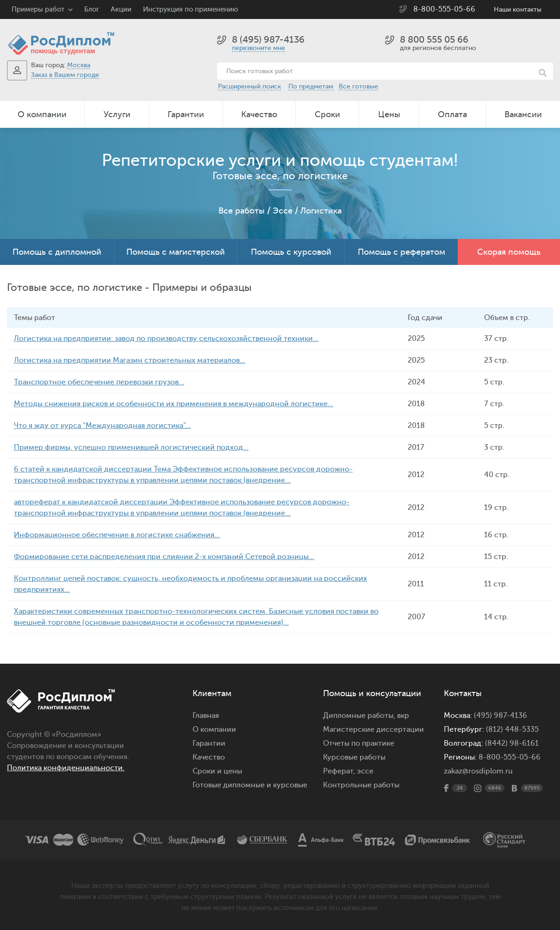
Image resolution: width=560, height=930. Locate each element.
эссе (365, 771)
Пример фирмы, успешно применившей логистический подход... (131, 447)
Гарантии (186, 114)
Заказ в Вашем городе (65, 75)
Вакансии (523, 114)
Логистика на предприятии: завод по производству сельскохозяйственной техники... (166, 339)
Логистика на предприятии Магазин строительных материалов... (130, 360)
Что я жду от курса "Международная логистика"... (102, 426)
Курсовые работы (354, 757)
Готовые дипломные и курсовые (250, 785)
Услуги (117, 114)
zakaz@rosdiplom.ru (478, 771)
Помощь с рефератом (401, 252)
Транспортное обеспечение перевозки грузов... (99, 382)
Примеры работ (38, 9)
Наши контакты (518, 9)
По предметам (311, 86)
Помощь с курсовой (291, 252)
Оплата (452, 114)
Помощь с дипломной (57, 252)
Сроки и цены (217, 771)
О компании (42, 114)
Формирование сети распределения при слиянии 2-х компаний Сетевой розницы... (164, 557)
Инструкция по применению (190, 9)
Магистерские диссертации (373, 729)
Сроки (327, 114)
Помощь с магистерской (176, 252)
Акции (121, 9)
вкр (403, 716)
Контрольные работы (361, 785)
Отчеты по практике (359, 743)
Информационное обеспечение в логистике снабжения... (117, 535)
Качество (259, 114)
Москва (79, 65)
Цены (389, 114)
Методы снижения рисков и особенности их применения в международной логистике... (174, 404)
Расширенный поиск (249, 86)
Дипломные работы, (360, 716)
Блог (92, 9)
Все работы (242, 211)
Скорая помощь (509, 252)
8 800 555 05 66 (434, 40)
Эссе (283, 211)
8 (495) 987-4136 (268, 40)
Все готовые (358, 86)
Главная (206, 716)
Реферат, (339, 771)
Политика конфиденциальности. (66, 768)
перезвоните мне (258, 48)
